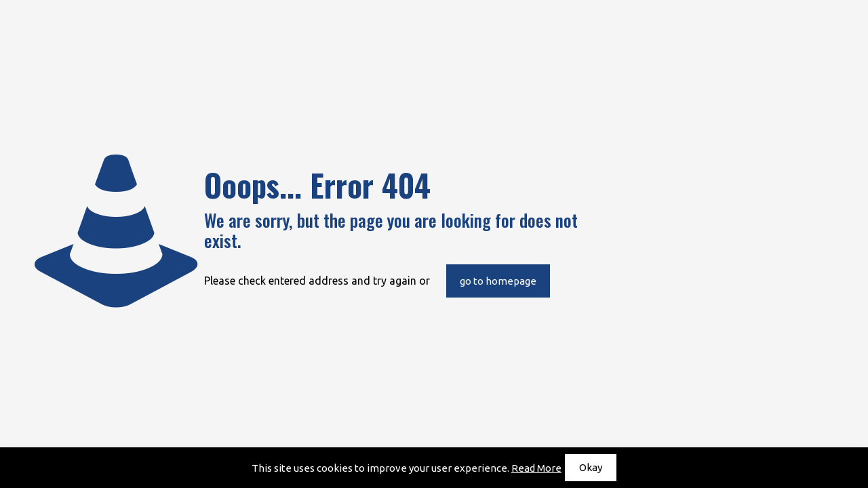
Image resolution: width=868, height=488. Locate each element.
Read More (536, 468)
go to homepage (498, 281)
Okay (591, 467)
